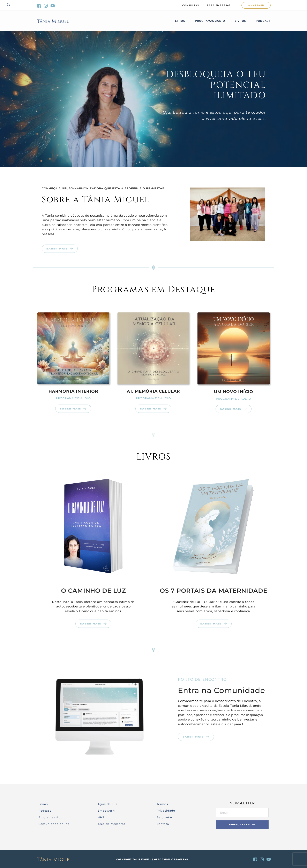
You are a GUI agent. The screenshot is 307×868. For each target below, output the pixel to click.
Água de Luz (108, 804)
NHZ (101, 817)
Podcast (45, 811)
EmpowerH (106, 811)
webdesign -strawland (171, 859)
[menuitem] (191, 5)
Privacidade (166, 811)
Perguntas (165, 817)
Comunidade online (54, 824)
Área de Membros (112, 824)
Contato (163, 824)
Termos (162, 804)
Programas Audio (53, 817)
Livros (43, 804)
